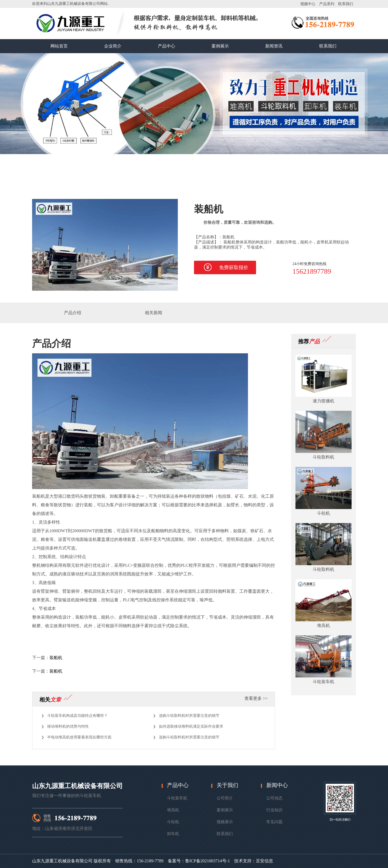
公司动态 (274, 798)
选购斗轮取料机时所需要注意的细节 (189, 716)
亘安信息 (264, 861)
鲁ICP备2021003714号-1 (207, 861)
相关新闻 (154, 313)
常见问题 (274, 822)
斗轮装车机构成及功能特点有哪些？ (77, 716)
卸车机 (173, 834)
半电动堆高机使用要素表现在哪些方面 (79, 737)
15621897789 (312, 271)
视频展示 (225, 822)
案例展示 (220, 46)
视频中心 (308, 4)
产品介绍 (73, 313)
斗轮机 (173, 822)
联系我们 (346, 4)
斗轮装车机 (177, 798)
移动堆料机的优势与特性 (68, 726)
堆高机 (173, 810)
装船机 (56, 658)
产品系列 (327, 4)
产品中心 (166, 46)
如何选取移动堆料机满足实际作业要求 (191, 726)
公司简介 (225, 798)
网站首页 (59, 46)
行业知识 (274, 810)
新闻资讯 (274, 46)
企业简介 (113, 46)
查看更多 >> (256, 698)
